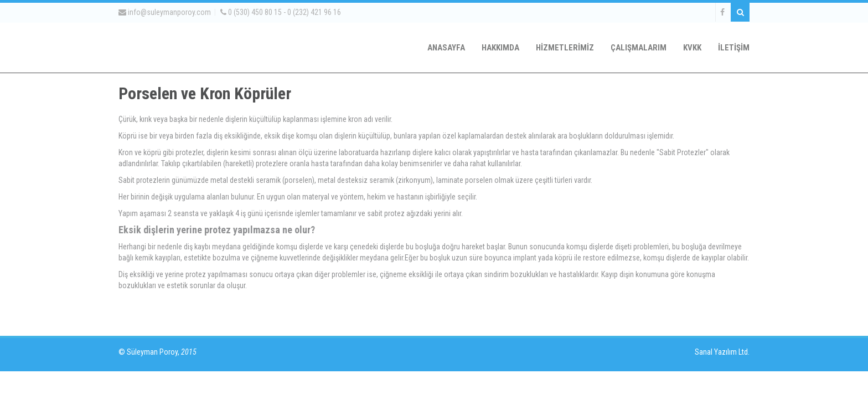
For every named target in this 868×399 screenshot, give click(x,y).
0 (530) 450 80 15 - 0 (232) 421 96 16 (281, 12)
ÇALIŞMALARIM (639, 48)
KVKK (692, 48)
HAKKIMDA (500, 48)
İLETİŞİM (734, 48)
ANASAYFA (446, 48)
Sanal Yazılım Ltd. (721, 352)
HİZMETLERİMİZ (565, 48)
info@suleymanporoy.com (165, 12)
